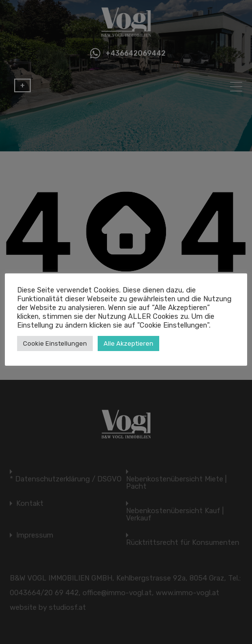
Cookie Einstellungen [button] (55, 343)
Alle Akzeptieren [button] (128, 343)
